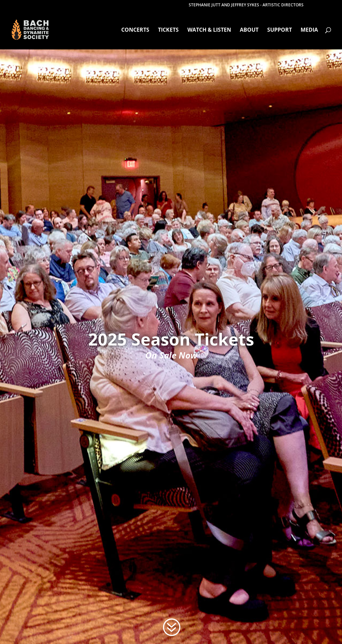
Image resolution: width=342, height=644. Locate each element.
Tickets (168, 30)
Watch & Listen (209, 30)
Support (280, 30)
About (249, 30)
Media (309, 30)
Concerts (135, 30)
